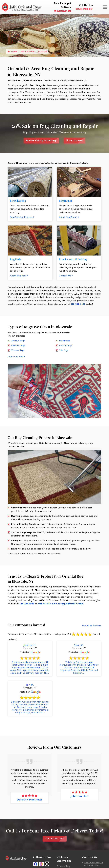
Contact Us (63, 11)
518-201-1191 (84, 9)
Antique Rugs (18, 341)
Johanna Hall (80, 796)
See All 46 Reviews (92, 626)
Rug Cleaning (18, 201)
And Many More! (16, 356)
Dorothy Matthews (29, 799)
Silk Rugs (64, 350)
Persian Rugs (66, 345)
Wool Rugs (65, 341)
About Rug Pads (19, 276)
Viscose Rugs (18, 350)
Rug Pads (15, 259)
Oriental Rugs (18, 345)
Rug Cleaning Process (22, 217)
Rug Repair (65, 201)
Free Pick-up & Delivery (43, 140)
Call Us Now (76, 140)
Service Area (27, 51)
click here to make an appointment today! (60, 604)
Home (12, 51)
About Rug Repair (69, 217)
